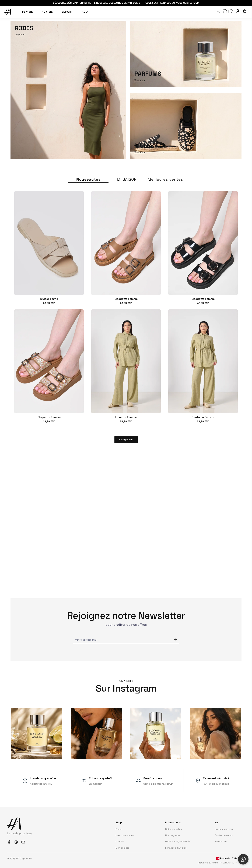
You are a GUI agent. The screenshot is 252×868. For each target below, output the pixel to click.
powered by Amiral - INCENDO (218, 863)
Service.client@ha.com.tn (158, 784)
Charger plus (126, 440)
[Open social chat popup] (243, 859)
